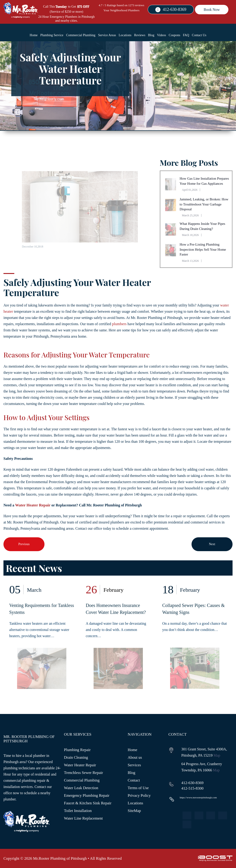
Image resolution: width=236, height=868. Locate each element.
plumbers (119, 324)
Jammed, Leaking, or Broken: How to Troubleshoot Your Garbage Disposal (204, 204)
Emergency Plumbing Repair (87, 795)
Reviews (140, 35)
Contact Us (199, 35)
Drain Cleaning (76, 757)
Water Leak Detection (81, 788)
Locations (125, 35)
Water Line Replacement (84, 818)
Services (134, 765)
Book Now (212, 10)
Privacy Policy (139, 795)
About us (135, 757)
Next (212, 544)
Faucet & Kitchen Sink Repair (88, 803)
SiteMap (134, 811)
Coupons (174, 35)
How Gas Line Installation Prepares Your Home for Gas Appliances (204, 181)
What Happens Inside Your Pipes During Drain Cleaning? (202, 226)
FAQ (186, 35)
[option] (42, 640)
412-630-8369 (174, 9)
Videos (161, 35)
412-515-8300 (192, 788)
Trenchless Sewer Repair (84, 773)
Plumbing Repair (77, 750)
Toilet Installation (78, 811)
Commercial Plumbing (81, 35)
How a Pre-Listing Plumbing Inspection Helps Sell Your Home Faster (203, 249)
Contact (134, 780)
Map (217, 755)
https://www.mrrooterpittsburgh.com (198, 797)
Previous (24, 544)
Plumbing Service (52, 35)
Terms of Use (138, 788)
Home (34, 35)
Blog (151, 35)
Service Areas (107, 35)
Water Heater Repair (33, 505)
